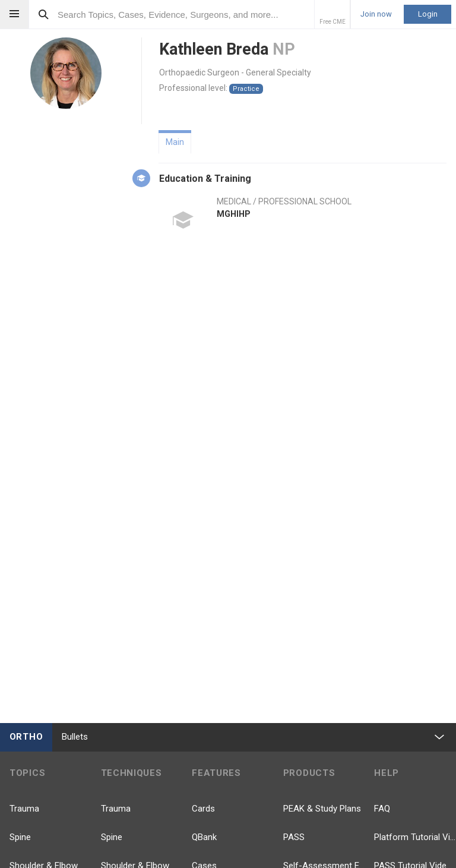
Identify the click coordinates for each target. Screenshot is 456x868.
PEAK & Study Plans (322, 809)
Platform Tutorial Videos (415, 837)
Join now (376, 14)
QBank (204, 837)
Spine (20, 837)
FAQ (382, 809)
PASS (294, 837)
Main (175, 142)
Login (428, 14)
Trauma (24, 809)
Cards (203, 809)
